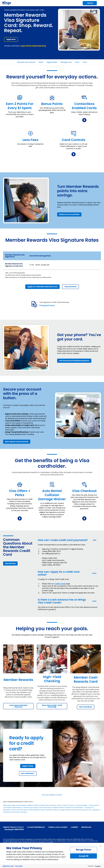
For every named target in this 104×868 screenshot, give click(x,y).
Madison (62, 808)
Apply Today (28, 766)
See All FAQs (10, 563)
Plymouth (69, 810)
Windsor (17, 812)
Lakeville (56, 808)
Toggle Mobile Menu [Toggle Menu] (101, 3)
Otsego (62, 810)
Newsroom (86, 827)
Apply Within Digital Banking (33, 46)
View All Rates (70, 287)
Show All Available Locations (52, 795)
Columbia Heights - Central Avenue (87, 805)
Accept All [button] (84, 856)
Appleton (30, 805)
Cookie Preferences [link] (36, 827)
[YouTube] (8, 832)
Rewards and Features (26, 62)
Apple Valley (7, 805)
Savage (83, 810)
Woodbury (24, 812)
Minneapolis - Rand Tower (11, 810)
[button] (101, 846)
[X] (11, 832)
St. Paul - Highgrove (93, 810)
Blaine (48, 805)
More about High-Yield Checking (52, 706)
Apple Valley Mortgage (19, 805)
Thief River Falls (8, 812)
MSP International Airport (37, 810)
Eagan (36, 808)
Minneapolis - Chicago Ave (84, 808)
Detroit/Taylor (28, 808)
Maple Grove (70, 808)
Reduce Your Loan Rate (69, 214)
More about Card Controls (17, 442)
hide (95, 540)
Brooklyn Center (56, 805)
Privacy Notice (19, 866)
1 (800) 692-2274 (78, 839)
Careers (74, 827)
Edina (50, 808)
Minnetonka (25, 810)
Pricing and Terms (47, 305)
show (94, 573)
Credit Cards (60, 584)
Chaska (65, 805)
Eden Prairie (43, 808)
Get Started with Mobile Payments (74, 361)
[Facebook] (4, 832)
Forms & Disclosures (58, 827)
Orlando (56, 810)
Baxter (42, 805)
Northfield (49, 810)
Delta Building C (18, 808)
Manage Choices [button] (84, 850)
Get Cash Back (86, 707)
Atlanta (37, 805)
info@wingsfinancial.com (12, 841)
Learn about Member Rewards (18, 706)
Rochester (76, 810)
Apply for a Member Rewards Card (42, 287)
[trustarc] (98, 866)
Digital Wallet (52, 62)
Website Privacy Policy (13, 827)
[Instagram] (14, 832)
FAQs (85, 62)
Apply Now (11, 39)
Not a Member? (28, 773)
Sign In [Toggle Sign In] (90, 3)
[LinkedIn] (17, 832)
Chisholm (71, 805)
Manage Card (66, 62)
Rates (41, 62)
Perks (77, 62)
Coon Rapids (7, 808)
